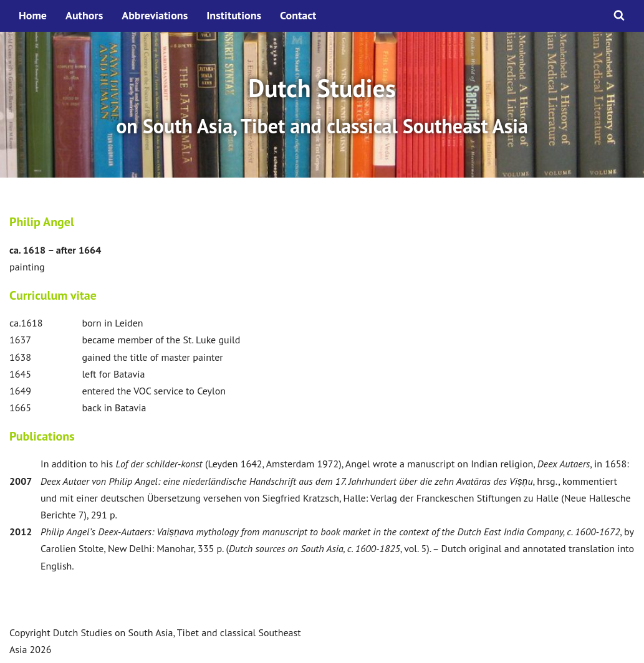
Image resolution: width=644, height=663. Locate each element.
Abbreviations (155, 15)
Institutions (234, 15)
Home (33, 15)
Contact (298, 15)
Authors (84, 15)
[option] (322, 105)
